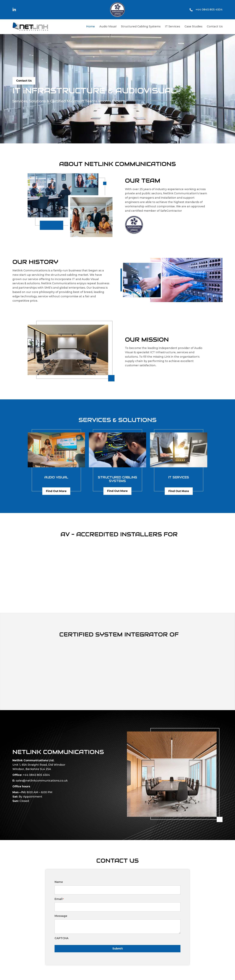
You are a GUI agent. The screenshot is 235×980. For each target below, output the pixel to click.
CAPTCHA (62, 936)
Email (59, 898)
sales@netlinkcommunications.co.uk (42, 781)
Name (59, 882)
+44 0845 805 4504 (209, 10)
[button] (14, 10)
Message (61, 913)
